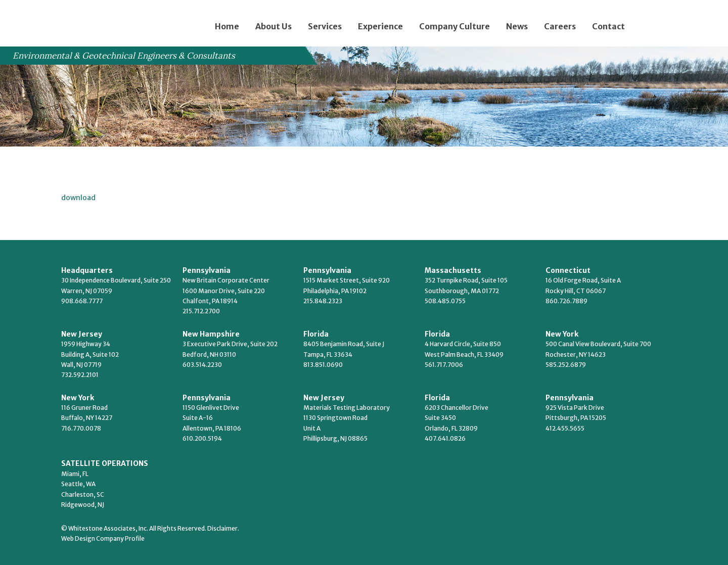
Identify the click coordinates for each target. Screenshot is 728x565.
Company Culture (454, 26)
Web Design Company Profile (103, 538)
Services (325, 26)
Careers (560, 26)
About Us (274, 26)
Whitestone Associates (101, 21)
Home (227, 26)
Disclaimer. (223, 528)
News (517, 26)
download (78, 198)
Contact (608, 26)
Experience (380, 26)
